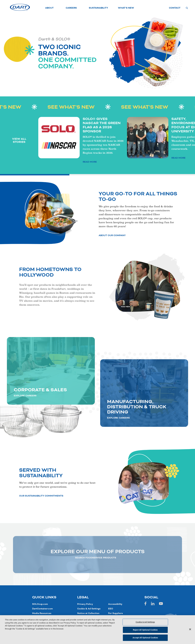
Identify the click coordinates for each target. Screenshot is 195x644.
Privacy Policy (85, 604)
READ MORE (90, 176)
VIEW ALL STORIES (19, 154)
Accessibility (115, 604)
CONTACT (175, 8)
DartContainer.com (42, 609)
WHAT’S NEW (126, 8)
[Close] (190, 629)
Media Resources (42, 613)
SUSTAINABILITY (98, 8)
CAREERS (71, 8)
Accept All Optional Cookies (145, 638)
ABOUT (49, 8)
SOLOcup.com (40, 604)
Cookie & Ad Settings (89, 609)
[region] (97, 630)
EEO (111, 609)
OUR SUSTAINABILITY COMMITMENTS (41, 510)
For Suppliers (115, 613)
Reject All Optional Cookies (145, 630)
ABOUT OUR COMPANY (112, 249)
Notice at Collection (88, 613)
